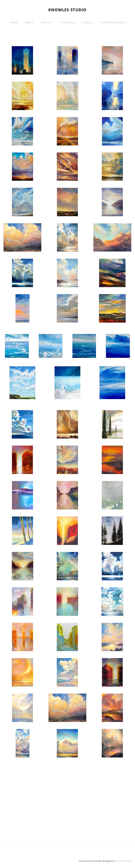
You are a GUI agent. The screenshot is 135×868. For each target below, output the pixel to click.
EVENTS (88, 22)
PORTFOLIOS (68, 22)
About (29, 22)
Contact (47, 22)
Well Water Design (123, 861)
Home (14, 22)
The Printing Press (112, 22)
